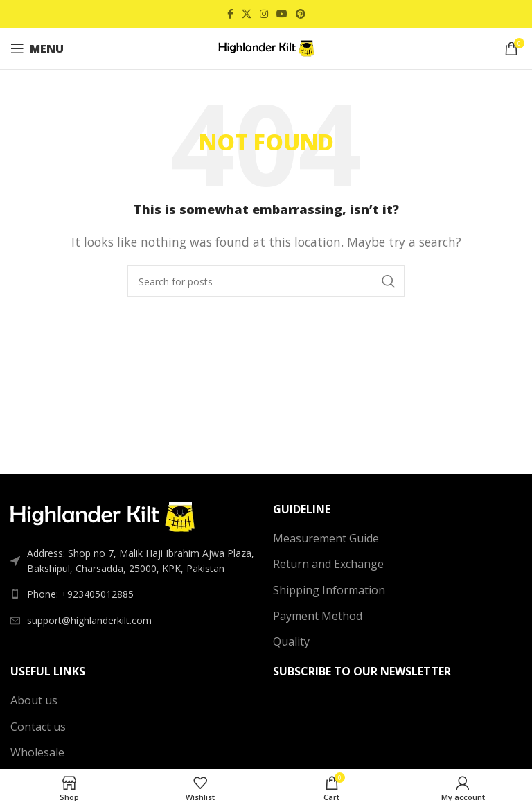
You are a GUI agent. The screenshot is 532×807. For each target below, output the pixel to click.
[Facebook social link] (230, 14)
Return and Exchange (328, 564)
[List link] (135, 594)
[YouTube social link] (282, 14)
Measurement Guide (326, 538)
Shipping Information (329, 590)
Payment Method (318, 616)
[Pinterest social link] (301, 14)
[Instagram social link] (264, 14)
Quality (291, 641)
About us (34, 700)
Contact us (38, 727)
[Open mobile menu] (37, 48)
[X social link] (247, 14)
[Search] (266, 281)
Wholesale (37, 752)
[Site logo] (266, 47)
